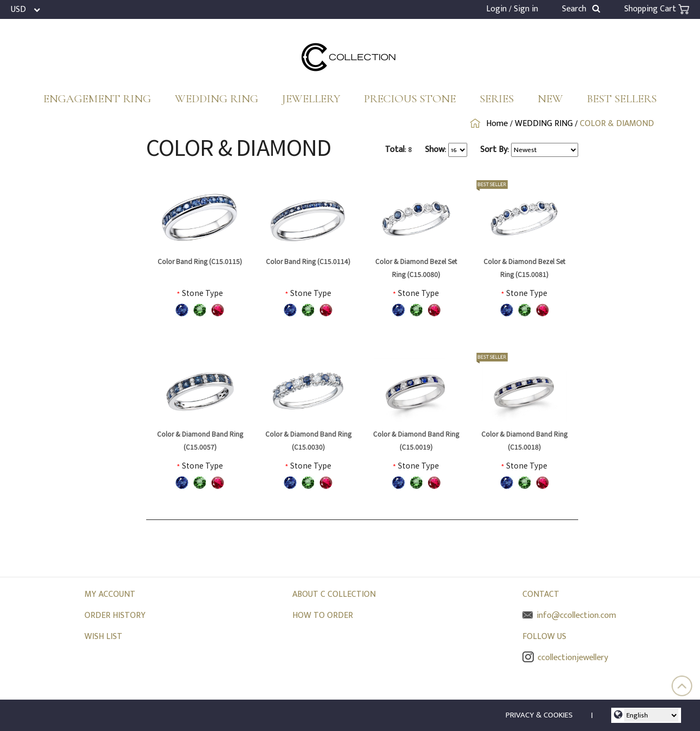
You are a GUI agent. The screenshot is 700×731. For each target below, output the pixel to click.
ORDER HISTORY (115, 615)
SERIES (497, 99)
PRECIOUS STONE (410, 99)
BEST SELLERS (622, 99)
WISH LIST (103, 637)
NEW (550, 99)
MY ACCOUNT (110, 594)
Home (497, 124)
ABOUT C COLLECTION (334, 594)
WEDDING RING (217, 99)
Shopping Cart (657, 9)
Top (682, 686)
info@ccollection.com (569, 615)
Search (581, 9)
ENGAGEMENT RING (97, 99)
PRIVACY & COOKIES (539, 715)
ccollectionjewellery (565, 658)
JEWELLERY (311, 99)
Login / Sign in (512, 9)
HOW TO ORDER (323, 615)
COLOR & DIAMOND (617, 124)
